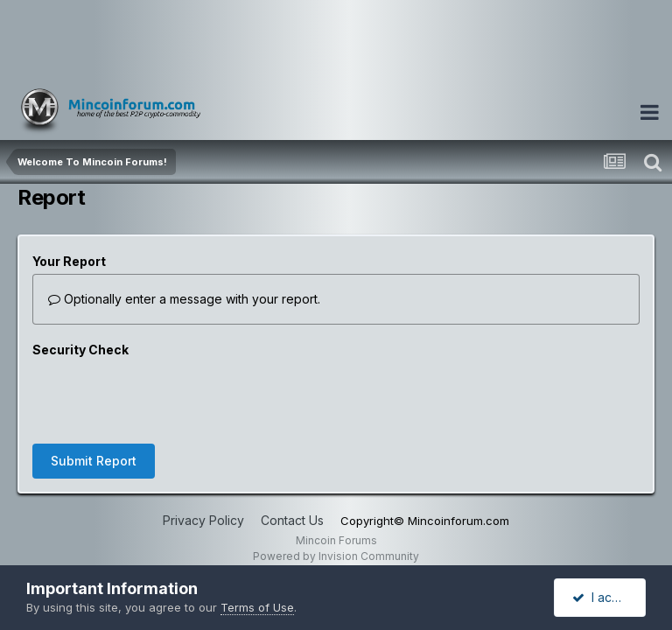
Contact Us (292, 452)
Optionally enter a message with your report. (184, 299)
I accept (605, 597)
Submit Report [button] (94, 392)
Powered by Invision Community (336, 488)
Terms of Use (257, 607)
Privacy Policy (203, 452)
